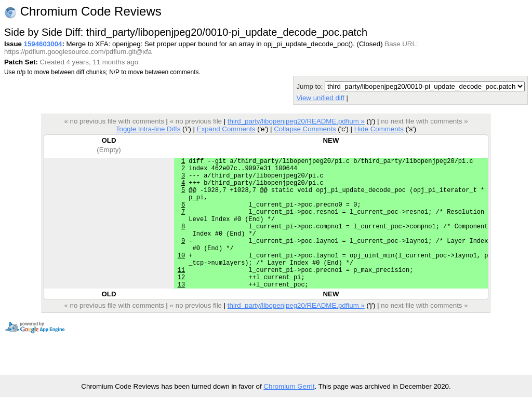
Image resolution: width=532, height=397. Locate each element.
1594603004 (43, 44)
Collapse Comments (305, 129)
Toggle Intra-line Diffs (148, 129)
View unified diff (320, 98)
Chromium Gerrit (289, 386)
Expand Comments (226, 129)
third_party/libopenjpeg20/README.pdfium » (296, 121)
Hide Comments (379, 129)
